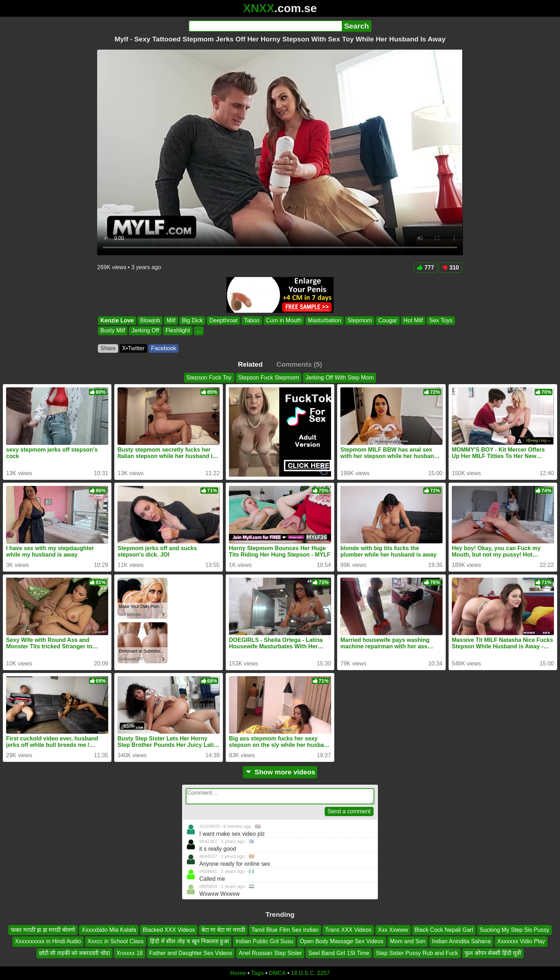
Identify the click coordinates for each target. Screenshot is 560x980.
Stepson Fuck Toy (209, 378)
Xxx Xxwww (393, 930)
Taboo (252, 320)
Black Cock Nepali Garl (444, 930)
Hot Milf (413, 320)
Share (108, 348)
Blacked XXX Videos (169, 930)
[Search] (265, 26)
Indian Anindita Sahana (461, 942)
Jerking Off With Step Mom (339, 378)
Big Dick (192, 320)
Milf (171, 320)
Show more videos (280, 772)
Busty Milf (113, 331)
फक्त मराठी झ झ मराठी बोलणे (43, 930)
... (199, 331)
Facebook (164, 348)
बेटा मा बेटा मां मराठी (223, 930)
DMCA (277, 973)
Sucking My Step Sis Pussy (514, 930)
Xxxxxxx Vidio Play (521, 942)
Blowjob (150, 320)
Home (238, 973)
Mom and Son (408, 942)
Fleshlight (177, 331)
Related (250, 364)
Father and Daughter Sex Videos (191, 953)
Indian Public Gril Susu (264, 942)
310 (450, 268)
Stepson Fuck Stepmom (269, 378)
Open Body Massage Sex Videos (342, 942)
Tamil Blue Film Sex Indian (285, 930)
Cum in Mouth (284, 320)
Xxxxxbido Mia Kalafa (109, 930)
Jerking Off (145, 331)
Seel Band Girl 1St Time (339, 953)
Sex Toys (441, 320)
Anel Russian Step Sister (270, 953)
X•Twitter (133, 348)
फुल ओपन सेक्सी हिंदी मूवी (493, 953)
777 (426, 268)
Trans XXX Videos (348, 930)
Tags (257, 973)
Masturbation (324, 320)
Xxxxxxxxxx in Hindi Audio (48, 942)
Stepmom (360, 320)
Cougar (387, 320)
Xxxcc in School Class (116, 942)
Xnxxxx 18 (130, 953)
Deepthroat (223, 320)
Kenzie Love (117, 320)
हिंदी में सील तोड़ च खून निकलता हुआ (189, 942)
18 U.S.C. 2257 (310, 973)
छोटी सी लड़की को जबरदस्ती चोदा (74, 953)
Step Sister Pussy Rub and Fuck (417, 953)
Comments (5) (299, 364)
